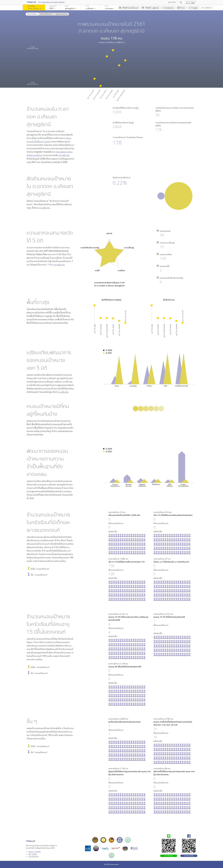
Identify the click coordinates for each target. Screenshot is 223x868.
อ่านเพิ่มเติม (64, 155)
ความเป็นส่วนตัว (33, 856)
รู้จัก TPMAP (172, 2)
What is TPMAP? (35, 852)
